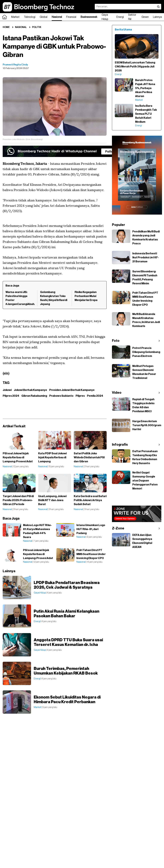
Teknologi (30, 17)
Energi (120, 17)
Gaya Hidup (105, 17)
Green (145, 17)
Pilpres (80, 396)
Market (15, 17)
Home (6, 27)
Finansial (71, 17)
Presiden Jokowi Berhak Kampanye (72, 390)
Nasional (57, 17)
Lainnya (157, 17)
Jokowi (7, 390)
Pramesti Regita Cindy (15, 65)
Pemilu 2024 (95, 396)
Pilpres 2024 (11, 396)
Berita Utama (123, 30)
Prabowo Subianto (61, 396)
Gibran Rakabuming (34, 396)
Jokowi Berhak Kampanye (30, 390)
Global (44, 17)
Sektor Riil (132, 17)
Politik (37, 27)
